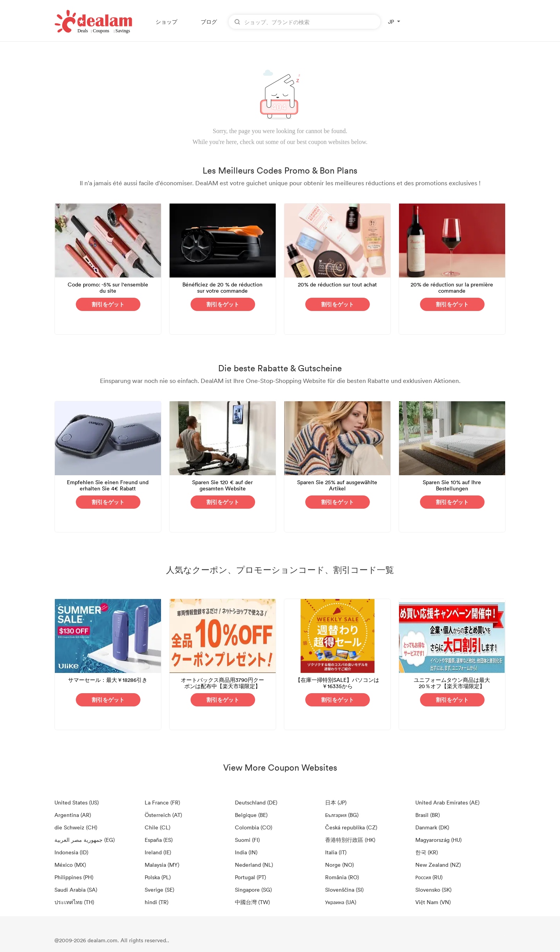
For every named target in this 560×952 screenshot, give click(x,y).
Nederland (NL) (254, 865)
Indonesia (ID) (71, 852)
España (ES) (159, 840)
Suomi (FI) (247, 840)
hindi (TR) (157, 902)
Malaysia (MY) (162, 865)
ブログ (209, 22)
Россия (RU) (429, 877)
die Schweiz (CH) (76, 827)
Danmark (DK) (432, 827)
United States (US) (77, 802)
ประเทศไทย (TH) (74, 902)
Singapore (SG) (253, 890)
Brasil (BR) (428, 815)
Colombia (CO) (254, 827)
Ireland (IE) (158, 852)
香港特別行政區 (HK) (350, 840)
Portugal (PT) (250, 877)
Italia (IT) (336, 852)
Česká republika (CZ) (351, 827)
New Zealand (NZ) (438, 865)
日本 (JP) (336, 802)
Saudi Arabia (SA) (76, 890)
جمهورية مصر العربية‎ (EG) (85, 840)
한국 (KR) (427, 852)
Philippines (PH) (74, 877)
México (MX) (70, 865)
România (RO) (342, 877)
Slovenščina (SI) (344, 890)
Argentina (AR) (73, 815)
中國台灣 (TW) (252, 902)
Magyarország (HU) (438, 840)
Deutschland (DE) (256, 802)
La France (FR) (162, 802)
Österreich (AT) (163, 815)
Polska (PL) (158, 877)
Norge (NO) (339, 865)
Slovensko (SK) (433, 890)
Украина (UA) (341, 902)
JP (391, 22)
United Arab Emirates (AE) (447, 802)
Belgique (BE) (251, 815)
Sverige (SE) (159, 890)
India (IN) (246, 852)
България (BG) (342, 815)
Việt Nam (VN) (433, 902)
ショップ (166, 22)
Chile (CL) (157, 827)
